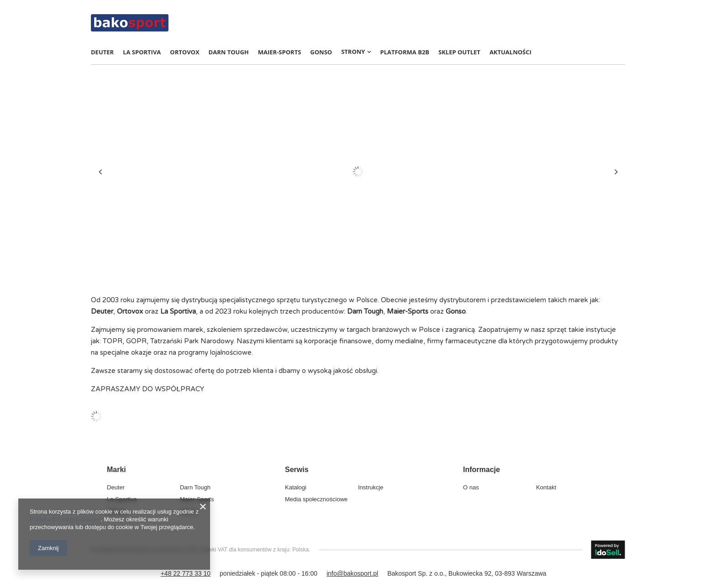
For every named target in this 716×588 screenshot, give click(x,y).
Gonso (321, 52)
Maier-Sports (280, 52)
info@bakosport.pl (352, 573)
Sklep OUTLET (459, 52)
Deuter (102, 52)
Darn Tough (229, 52)
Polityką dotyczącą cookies (65, 519)
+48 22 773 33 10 (186, 573)
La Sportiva (142, 52)
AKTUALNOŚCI (511, 52)
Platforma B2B (405, 52)
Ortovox (184, 52)
